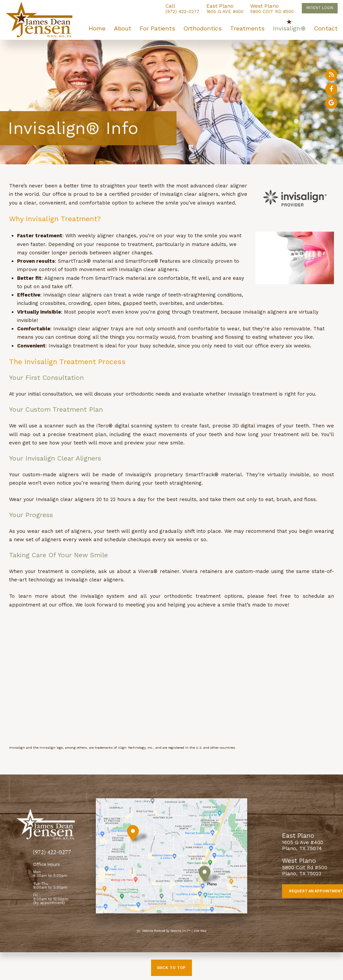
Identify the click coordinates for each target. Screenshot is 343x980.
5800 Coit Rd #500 (272, 9)
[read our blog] (331, 75)
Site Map (200, 931)
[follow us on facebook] (331, 89)
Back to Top (171, 968)
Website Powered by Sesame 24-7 (164, 931)
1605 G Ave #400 (225, 9)
